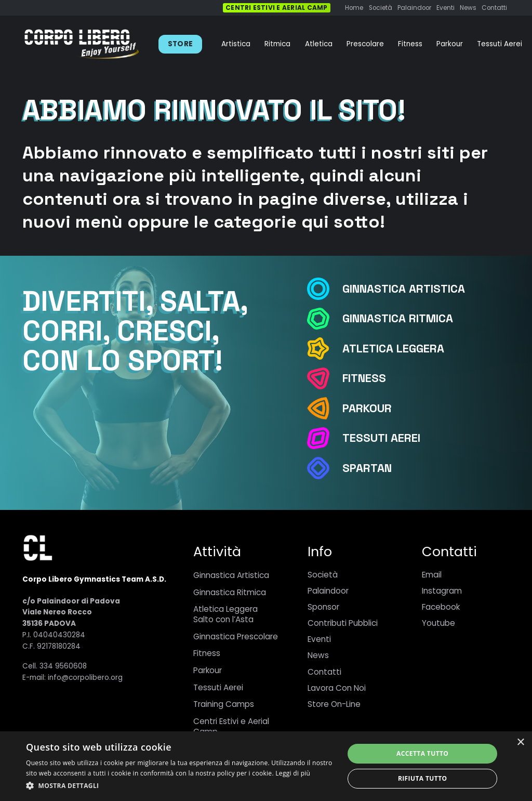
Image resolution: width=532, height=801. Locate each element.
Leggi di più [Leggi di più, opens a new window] (293, 773)
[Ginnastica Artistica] (324, 289)
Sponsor (323, 607)
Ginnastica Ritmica (230, 592)
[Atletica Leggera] (324, 349)
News (318, 655)
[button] (180, 786)
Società (323, 575)
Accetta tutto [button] (422, 753)
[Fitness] (324, 379)
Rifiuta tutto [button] (423, 778)
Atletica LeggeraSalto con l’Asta (225, 614)
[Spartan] (324, 468)
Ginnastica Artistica (231, 575)
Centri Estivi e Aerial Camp (231, 726)
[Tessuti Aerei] (324, 438)
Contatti (324, 672)
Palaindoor (328, 591)
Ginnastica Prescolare (236, 636)
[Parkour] (324, 408)
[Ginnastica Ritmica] (324, 319)
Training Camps (224, 704)
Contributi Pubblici (343, 623)
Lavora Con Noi (337, 688)
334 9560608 (63, 666)
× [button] (520, 743)
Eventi (319, 639)
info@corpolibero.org (85, 678)
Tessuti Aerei (218, 687)
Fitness (207, 653)
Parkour (208, 670)
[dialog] (266, 766)
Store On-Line (334, 704)
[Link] (82, 44)
